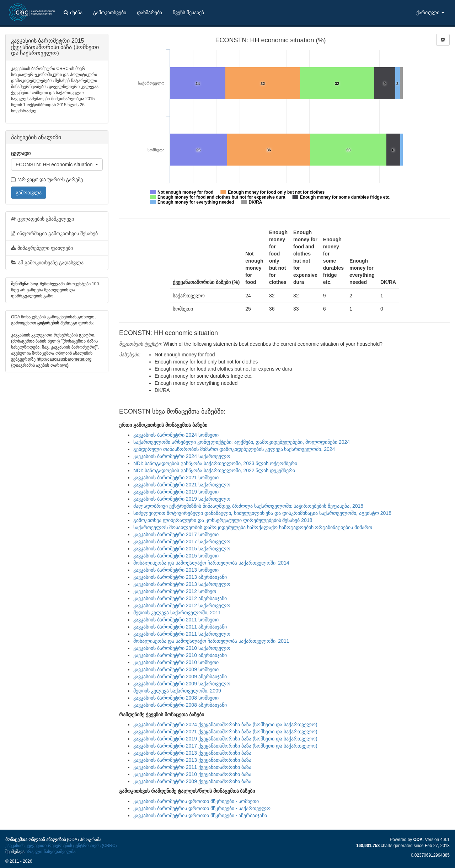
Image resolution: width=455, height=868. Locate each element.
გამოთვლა (29, 193)
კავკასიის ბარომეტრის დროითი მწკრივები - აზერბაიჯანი (200, 815)
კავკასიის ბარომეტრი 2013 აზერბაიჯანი (180, 577)
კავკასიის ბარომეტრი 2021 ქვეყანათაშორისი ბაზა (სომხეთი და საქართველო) (225, 732)
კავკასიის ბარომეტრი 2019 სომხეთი (176, 492)
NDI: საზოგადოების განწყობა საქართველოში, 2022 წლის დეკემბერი (214, 470)
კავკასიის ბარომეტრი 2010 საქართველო (182, 648)
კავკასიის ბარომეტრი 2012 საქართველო (182, 605)
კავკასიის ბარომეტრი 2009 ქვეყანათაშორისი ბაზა (192, 781)
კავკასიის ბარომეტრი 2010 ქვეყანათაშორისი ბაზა (192, 774)
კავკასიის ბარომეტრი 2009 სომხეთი (176, 669)
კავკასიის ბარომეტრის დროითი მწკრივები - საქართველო (202, 808)
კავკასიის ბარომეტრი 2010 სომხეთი (176, 662)
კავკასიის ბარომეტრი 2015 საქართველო (182, 549)
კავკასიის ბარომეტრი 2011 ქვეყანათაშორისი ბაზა (192, 767)
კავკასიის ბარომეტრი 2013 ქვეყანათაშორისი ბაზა (192, 753)
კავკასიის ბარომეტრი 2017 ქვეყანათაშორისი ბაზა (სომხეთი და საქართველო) (225, 746)
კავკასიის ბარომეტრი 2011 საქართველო (182, 634)
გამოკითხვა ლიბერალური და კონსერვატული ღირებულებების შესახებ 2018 (223, 520)
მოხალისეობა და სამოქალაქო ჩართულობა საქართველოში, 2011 (211, 641)
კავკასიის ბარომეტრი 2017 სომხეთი (176, 534)
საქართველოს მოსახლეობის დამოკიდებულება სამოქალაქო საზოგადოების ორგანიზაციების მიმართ (253, 527)
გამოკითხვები (110, 12)
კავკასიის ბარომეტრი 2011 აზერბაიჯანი (180, 627)
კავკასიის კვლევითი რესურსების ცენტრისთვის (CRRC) (61, 846)
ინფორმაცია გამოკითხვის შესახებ (54, 233)
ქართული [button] (430, 12)
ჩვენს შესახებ (188, 12)
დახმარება (149, 12)
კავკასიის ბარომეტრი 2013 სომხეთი (176, 570)
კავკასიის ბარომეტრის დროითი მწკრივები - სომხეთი (196, 801)
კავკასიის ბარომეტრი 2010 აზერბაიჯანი (180, 655)
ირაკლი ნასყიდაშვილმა (50, 852)
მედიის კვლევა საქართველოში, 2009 (177, 691)
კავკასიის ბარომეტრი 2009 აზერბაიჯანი (180, 676)
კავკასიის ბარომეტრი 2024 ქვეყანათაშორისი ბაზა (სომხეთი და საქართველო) (225, 724)
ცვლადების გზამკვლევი (42, 219)
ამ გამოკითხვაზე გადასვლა (47, 263)
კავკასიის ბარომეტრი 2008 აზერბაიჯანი (180, 705)
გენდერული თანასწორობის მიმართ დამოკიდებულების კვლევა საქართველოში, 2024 (234, 449)
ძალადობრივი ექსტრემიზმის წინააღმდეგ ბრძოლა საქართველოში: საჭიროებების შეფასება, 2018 (248, 506)
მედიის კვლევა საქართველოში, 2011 (177, 613)
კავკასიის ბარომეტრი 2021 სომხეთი (176, 478)
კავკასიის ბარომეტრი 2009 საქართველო (182, 684)
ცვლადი (21, 153)
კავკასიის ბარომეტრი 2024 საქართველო (182, 456)
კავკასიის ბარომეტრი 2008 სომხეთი (176, 698)
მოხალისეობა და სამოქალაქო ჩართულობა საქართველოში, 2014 (211, 563)
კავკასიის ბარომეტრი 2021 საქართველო (182, 485)
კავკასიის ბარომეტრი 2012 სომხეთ (175, 591)
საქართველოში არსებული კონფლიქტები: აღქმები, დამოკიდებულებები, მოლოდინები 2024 (242, 442)
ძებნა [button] (73, 12)
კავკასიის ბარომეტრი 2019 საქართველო (182, 499)
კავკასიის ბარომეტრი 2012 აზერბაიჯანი (180, 598)
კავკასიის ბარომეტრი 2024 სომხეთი (176, 435)
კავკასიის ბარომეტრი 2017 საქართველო (182, 541)
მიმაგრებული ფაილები (42, 248)
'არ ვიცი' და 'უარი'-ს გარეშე (47, 179)
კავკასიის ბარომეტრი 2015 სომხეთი (176, 556)
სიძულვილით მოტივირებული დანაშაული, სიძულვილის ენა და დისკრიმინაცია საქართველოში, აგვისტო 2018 (262, 513)
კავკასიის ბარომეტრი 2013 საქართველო (182, 584)
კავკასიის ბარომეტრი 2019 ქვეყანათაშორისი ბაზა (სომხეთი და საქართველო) (225, 739)
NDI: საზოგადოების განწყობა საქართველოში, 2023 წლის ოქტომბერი (215, 463)
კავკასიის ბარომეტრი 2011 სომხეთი (176, 620)
